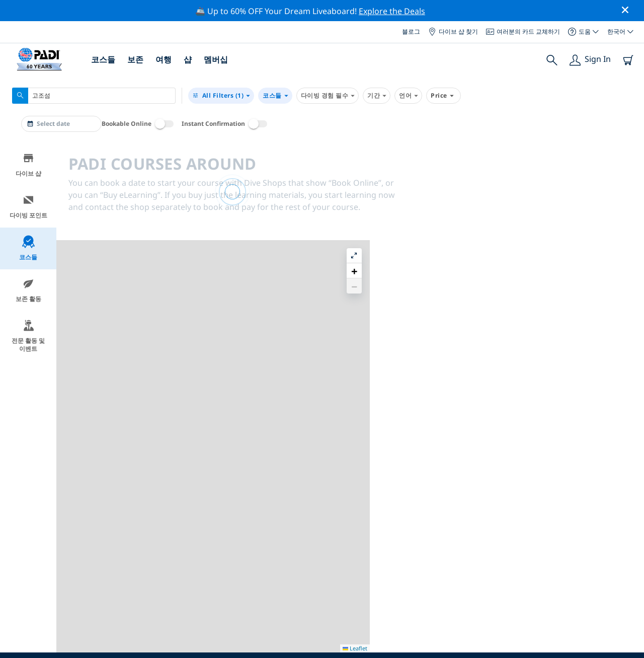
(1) (221, 96)
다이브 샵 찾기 (453, 31)
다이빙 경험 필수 (328, 96)
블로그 (411, 31)
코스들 (103, 59)
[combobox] (94, 96)
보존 (135, 59)
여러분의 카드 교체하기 (523, 31)
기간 (377, 96)
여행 (164, 59)
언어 (408, 96)
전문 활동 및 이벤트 (28, 336)
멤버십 (216, 59)
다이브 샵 (28, 165)
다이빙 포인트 (28, 207)
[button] (628, 175)
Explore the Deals (392, 11)
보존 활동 (28, 290)
